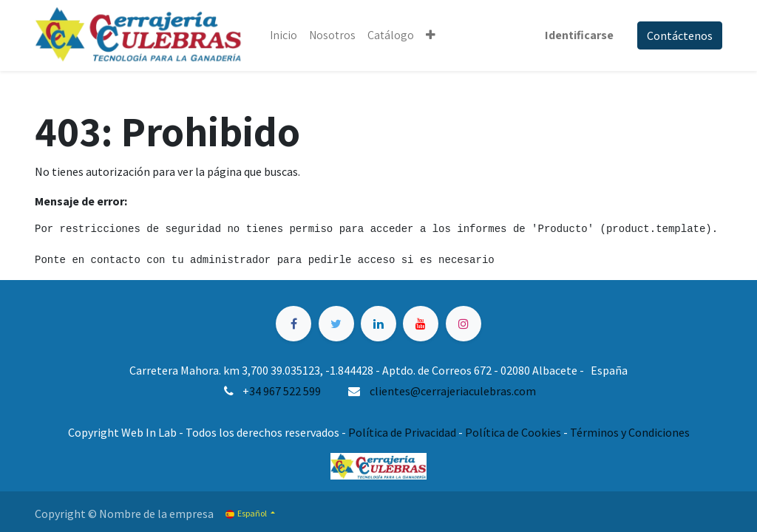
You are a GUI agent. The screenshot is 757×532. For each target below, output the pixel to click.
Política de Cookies (513, 432)
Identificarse (579, 35)
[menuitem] (284, 35)
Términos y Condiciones (630, 432)
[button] (431, 35)
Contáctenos (680, 35)
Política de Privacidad (402, 432)
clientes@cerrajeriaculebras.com (453, 391)
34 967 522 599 (285, 391)
